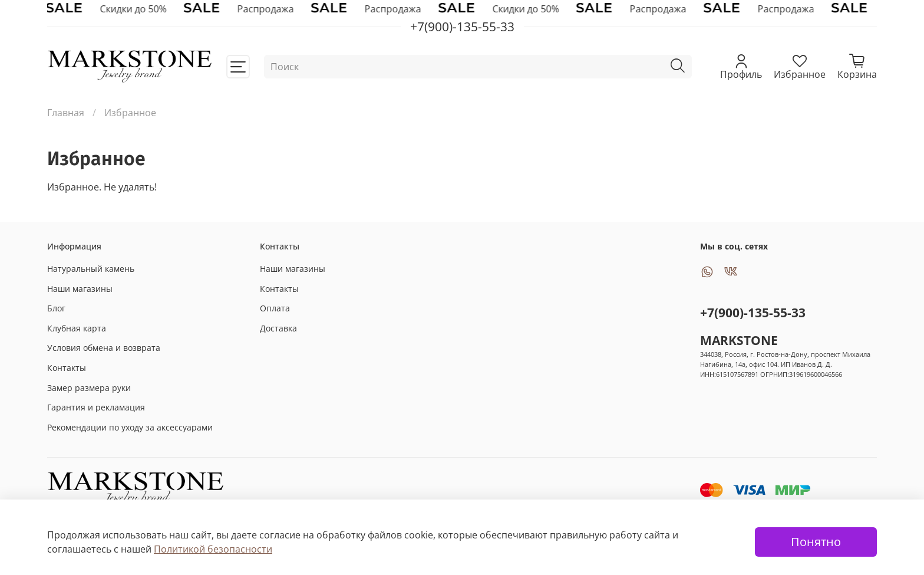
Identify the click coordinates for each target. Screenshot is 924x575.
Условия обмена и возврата (104, 348)
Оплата (275, 308)
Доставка (278, 328)
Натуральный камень (91, 269)
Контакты (67, 368)
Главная (66, 113)
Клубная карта (77, 328)
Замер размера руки (89, 388)
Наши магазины (80, 289)
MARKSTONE (739, 340)
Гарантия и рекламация (96, 407)
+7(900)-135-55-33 (753, 313)
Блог (56, 308)
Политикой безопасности (213, 549)
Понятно (816, 542)
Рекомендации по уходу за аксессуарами (130, 427)
